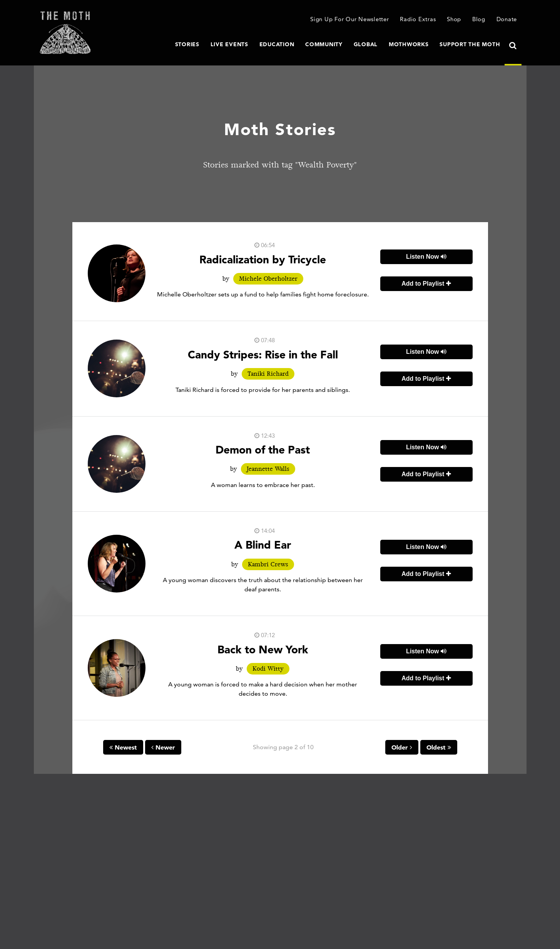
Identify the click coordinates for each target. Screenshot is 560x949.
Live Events (229, 44)
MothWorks (409, 44)
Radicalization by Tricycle (263, 259)
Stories (187, 44)
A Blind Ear (263, 545)
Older (402, 747)
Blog (479, 19)
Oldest (439, 747)
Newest (123, 747)
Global (366, 44)
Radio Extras (418, 19)
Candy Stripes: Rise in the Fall (263, 355)
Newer (163, 747)
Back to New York (263, 649)
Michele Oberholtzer (268, 279)
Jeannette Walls (268, 469)
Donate (507, 19)
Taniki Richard (268, 374)
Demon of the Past (263, 450)
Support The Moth (470, 44)
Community (324, 44)
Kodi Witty (268, 669)
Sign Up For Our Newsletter (350, 19)
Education (277, 44)
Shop (454, 19)
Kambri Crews (268, 564)
